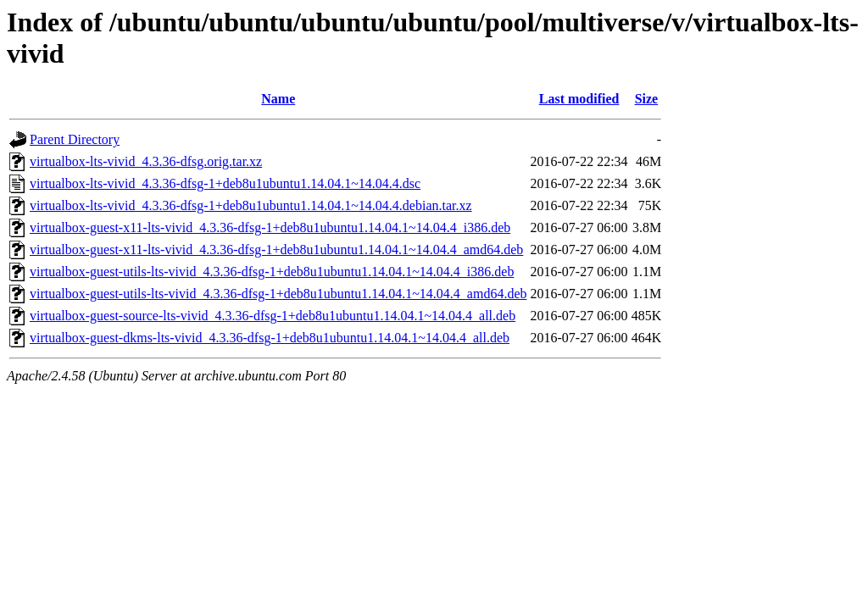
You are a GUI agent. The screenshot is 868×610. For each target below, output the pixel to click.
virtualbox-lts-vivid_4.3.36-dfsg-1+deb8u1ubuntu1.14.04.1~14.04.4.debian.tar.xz (251, 205)
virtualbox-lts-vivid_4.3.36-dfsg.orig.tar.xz (146, 161)
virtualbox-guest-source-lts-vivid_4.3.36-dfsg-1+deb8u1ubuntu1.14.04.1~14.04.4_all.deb (273, 316)
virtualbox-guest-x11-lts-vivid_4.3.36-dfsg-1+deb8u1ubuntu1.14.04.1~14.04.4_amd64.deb (276, 250)
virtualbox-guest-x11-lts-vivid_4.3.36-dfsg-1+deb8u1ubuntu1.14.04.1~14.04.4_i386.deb (270, 227)
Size (647, 99)
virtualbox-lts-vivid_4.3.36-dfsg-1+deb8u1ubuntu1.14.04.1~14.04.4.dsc (225, 183)
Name (278, 99)
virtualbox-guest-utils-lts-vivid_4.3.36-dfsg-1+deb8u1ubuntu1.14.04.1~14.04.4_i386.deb (272, 272)
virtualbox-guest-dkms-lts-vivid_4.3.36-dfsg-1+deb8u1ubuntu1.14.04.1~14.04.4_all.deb (270, 338)
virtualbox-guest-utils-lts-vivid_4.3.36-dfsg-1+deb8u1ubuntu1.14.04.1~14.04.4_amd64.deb (278, 294)
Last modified (579, 99)
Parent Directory (75, 139)
